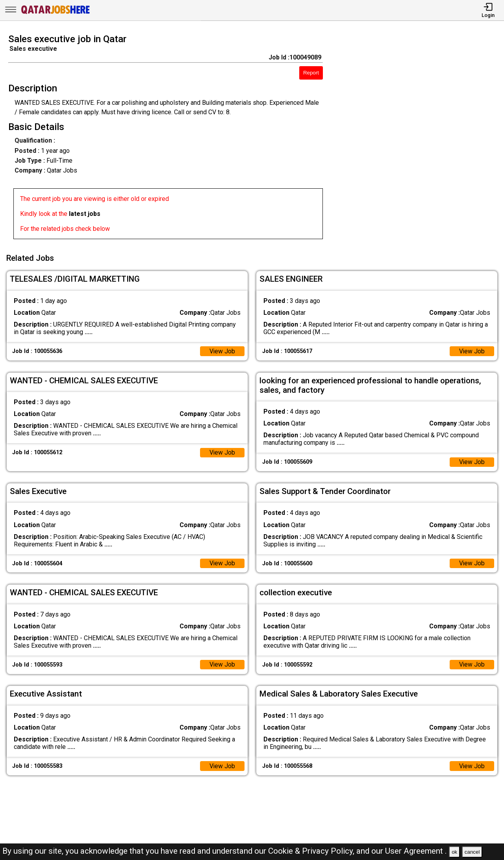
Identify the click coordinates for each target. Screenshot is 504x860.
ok (454, 852)
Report (311, 73)
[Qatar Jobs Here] (56, 13)
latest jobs (85, 214)
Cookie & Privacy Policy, (312, 851)
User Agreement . (416, 851)
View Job (222, 350)
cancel (472, 852)
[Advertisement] (420, 139)
